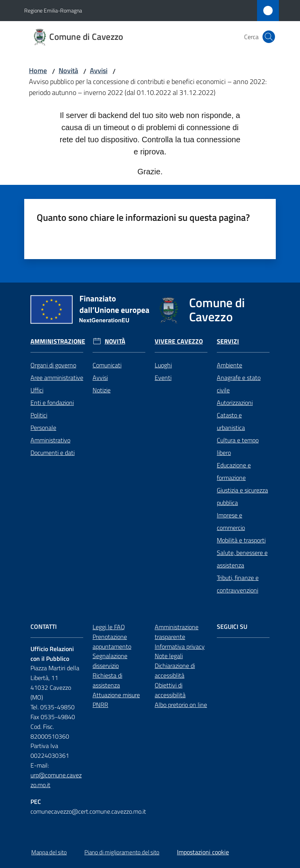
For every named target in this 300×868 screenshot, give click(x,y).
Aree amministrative (57, 378)
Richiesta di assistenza (107, 680)
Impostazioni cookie (203, 852)
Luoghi (163, 365)
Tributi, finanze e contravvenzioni (238, 584)
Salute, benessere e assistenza (242, 559)
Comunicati (107, 365)
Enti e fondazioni (52, 403)
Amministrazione (58, 341)
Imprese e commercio (231, 521)
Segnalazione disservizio (110, 661)
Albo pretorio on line (181, 705)
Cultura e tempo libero (238, 446)
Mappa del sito (49, 852)
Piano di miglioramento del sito (122, 852)
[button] (269, 37)
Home (38, 71)
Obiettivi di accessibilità (170, 690)
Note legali (169, 656)
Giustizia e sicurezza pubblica (242, 496)
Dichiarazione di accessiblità (175, 670)
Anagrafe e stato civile (239, 384)
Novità (68, 71)
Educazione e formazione (234, 471)
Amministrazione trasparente (177, 632)
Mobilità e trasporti (241, 540)
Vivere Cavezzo (179, 341)
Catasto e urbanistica (231, 421)
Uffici (37, 390)
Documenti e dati (53, 453)
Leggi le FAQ (109, 627)
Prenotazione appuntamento (112, 642)
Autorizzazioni (235, 403)
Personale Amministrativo (50, 434)
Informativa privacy (180, 646)
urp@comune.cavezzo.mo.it (56, 780)
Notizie (102, 390)
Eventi (163, 378)
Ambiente (229, 365)
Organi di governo (53, 365)
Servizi (228, 341)
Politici (39, 415)
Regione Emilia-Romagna (53, 10)
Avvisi (99, 71)
